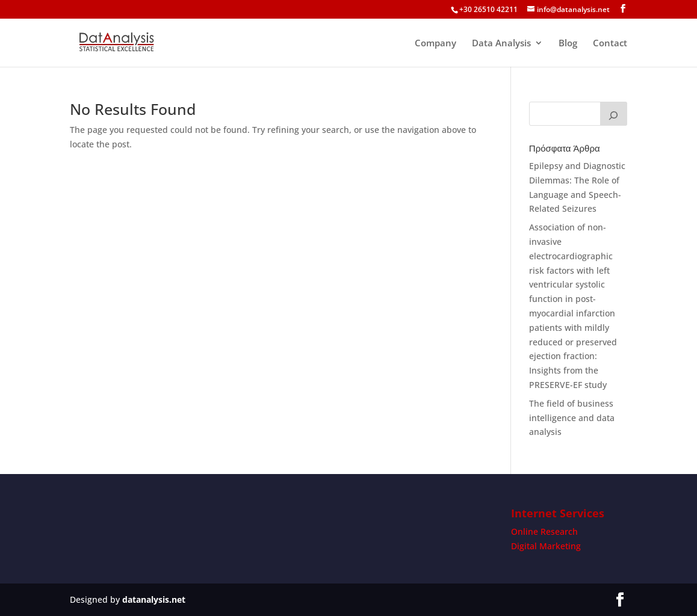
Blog (568, 44)
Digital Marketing (546, 546)
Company (435, 44)
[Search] (614, 114)
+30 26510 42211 (488, 9)
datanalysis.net (154, 599)
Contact (610, 44)
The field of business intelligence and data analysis (572, 418)
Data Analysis (501, 44)
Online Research (544, 531)
